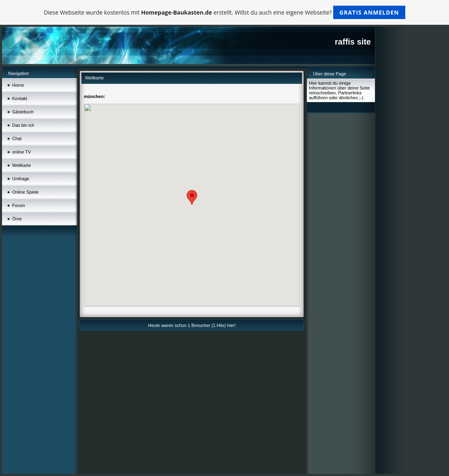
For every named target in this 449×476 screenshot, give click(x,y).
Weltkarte (21, 165)
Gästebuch (23, 112)
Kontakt (20, 98)
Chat (17, 139)
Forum (19, 205)
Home (18, 85)
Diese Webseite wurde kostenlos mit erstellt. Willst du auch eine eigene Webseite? (224, 12)
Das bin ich (23, 125)
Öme (17, 219)
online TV (21, 152)
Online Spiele (25, 192)
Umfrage (21, 179)
